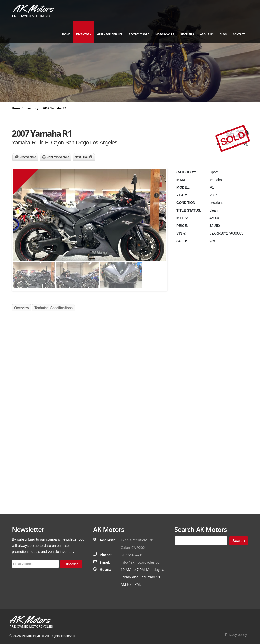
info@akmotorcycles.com (142, 562)
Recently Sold (139, 34)
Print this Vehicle (58, 157)
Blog (223, 34)
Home (66, 34)
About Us (207, 34)
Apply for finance (110, 34)
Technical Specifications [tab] (53, 308)
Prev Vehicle (28, 157)
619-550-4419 (132, 555)
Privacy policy (236, 635)
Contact (239, 34)
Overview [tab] (22, 308)
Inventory (84, 34)
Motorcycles (165, 34)
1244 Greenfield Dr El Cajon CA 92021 (139, 544)
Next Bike (81, 157)
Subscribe (71, 564)
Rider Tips (187, 34)
